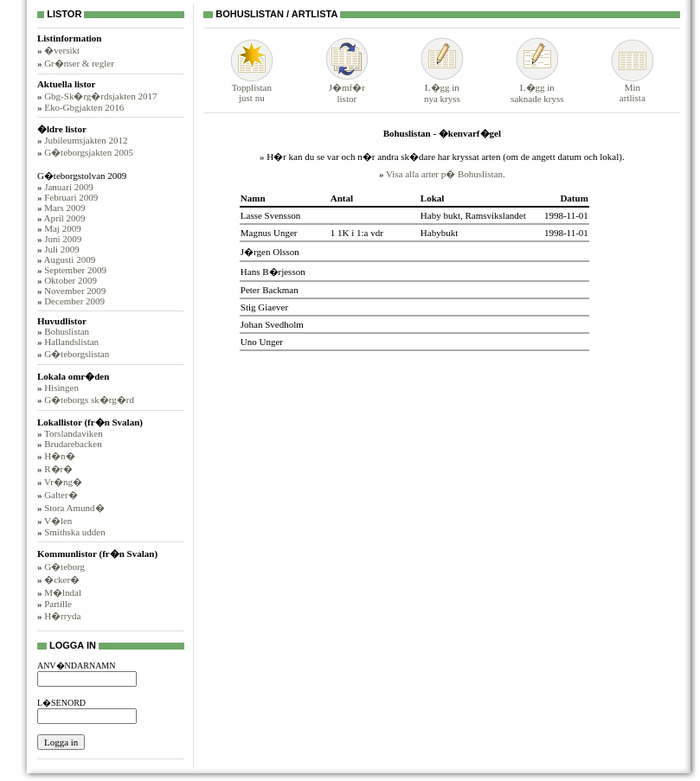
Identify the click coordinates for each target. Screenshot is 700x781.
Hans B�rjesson (273, 272)
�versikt (62, 50)
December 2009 (74, 301)
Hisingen (61, 387)
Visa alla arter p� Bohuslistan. (446, 174)
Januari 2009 (69, 187)
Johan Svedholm (272, 324)
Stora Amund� (74, 508)
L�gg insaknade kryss (537, 88)
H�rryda (62, 616)
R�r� (58, 469)
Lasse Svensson (270, 215)
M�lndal (63, 592)
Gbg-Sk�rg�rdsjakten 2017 (100, 96)
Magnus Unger (269, 233)
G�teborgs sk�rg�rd (89, 400)
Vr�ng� (63, 482)
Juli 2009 (62, 249)
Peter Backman (270, 290)
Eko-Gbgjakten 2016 (84, 107)
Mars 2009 (64, 208)
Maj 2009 (62, 228)
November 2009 (75, 291)
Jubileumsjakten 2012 (86, 140)
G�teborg (64, 567)
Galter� (61, 495)
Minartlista (633, 88)
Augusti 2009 (70, 259)
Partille (58, 604)
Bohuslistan (67, 331)
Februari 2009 (71, 197)
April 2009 (65, 218)
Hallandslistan (71, 342)
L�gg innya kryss (442, 88)
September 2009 (75, 270)
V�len (58, 521)
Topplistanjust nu (252, 88)
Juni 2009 (63, 239)
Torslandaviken (74, 433)
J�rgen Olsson (270, 252)
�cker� (62, 579)
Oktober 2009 (71, 280)
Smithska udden (75, 532)
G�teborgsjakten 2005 (89, 152)
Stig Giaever (264, 307)
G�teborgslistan (77, 354)
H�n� (59, 456)
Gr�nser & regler (79, 63)
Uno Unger (262, 342)
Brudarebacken (73, 444)
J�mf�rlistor (347, 88)
